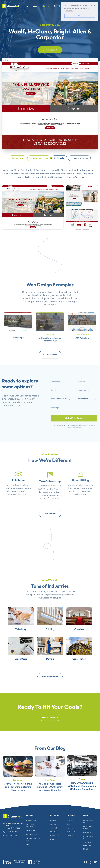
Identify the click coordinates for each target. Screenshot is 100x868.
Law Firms (18, 158)
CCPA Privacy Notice (88, 828)
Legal (86, 815)
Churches (53, 832)
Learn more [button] (69, 11)
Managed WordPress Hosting (33, 839)
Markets (70, 828)
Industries (35, 6)
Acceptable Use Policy (89, 821)
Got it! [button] (80, 16)
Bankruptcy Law (39, 158)
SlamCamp (71, 836)
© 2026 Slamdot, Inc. (10, 835)
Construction (55, 836)
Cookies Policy (88, 833)
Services (25, 6)
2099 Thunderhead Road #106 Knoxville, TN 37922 (13, 826)
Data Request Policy (88, 838)
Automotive (54, 828)
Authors (53, 824)
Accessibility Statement (87, 844)
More (28, 844)
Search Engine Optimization (30, 825)
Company (47, 6)
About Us (70, 820)
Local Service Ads (31, 834)
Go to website (50, 50)
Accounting (54, 820)
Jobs (69, 824)
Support (57, 6)
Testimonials (71, 832)
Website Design (79, 158)
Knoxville (59, 158)
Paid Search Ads (31, 830)
